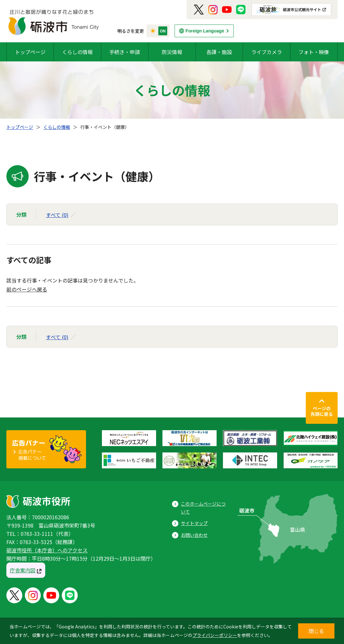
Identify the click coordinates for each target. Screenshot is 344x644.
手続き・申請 (125, 52)
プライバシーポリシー (215, 635)
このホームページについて (203, 508)
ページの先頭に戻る (322, 411)
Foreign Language (205, 31)
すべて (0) (57, 215)
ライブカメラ (267, 52)
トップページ (30, 52)
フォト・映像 (314, 52)
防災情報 (172, 52)
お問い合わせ (194, 535)
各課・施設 (219, 52)
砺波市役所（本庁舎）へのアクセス (47, 550)
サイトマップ (194, 523)
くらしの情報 (77, 52)
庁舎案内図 (23, 570)
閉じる (316, 631)
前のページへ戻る (27, 289)
